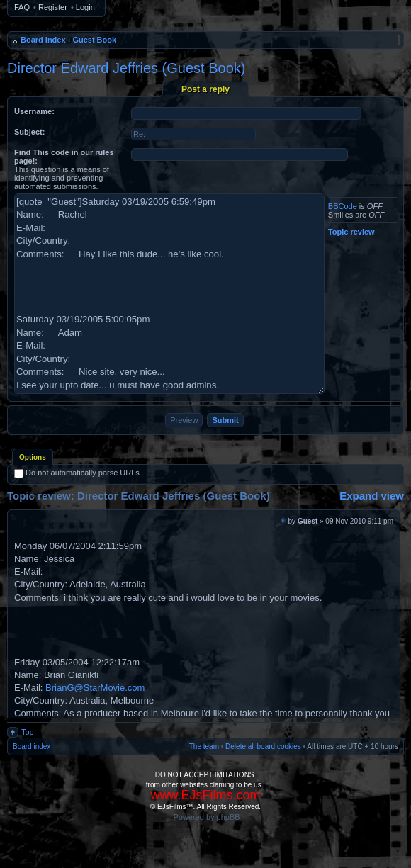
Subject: (29, 132)
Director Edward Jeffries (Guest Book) (126, 68)
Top (28, 732)
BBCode (343, 206)
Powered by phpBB (206, 817)
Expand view (372, 496)
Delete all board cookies (263, 746)
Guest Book (94, 40)
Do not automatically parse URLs (77, 473)
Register (53, 7)
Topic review (351, 232)
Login (85, 7)
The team (204, 746)
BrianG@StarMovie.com (95, 688)
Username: (34, 111)
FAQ (22, 7)
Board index (43, 40)
